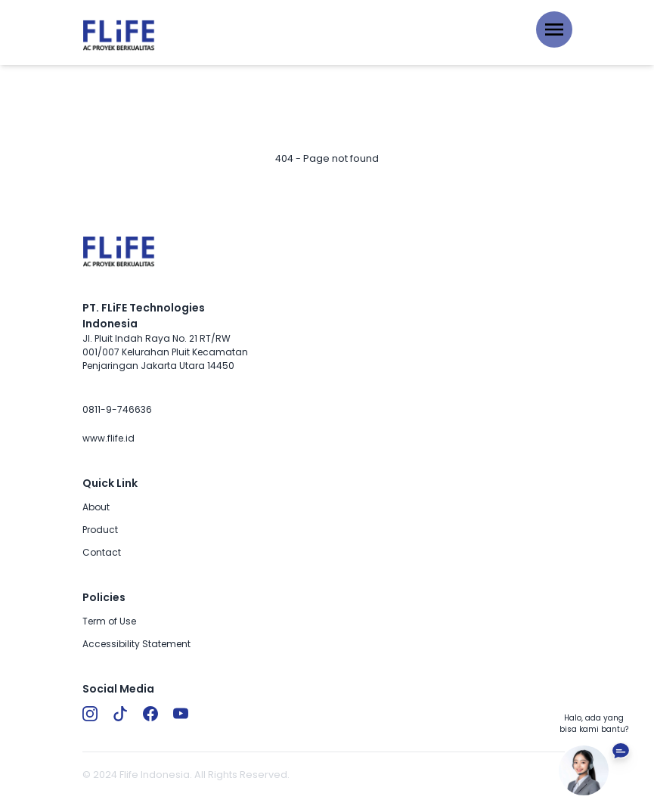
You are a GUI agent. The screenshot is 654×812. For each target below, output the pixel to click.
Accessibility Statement (136, 644)
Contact (102, 552)
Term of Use (109, 621)
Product (100, 530)
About (96, 507)
